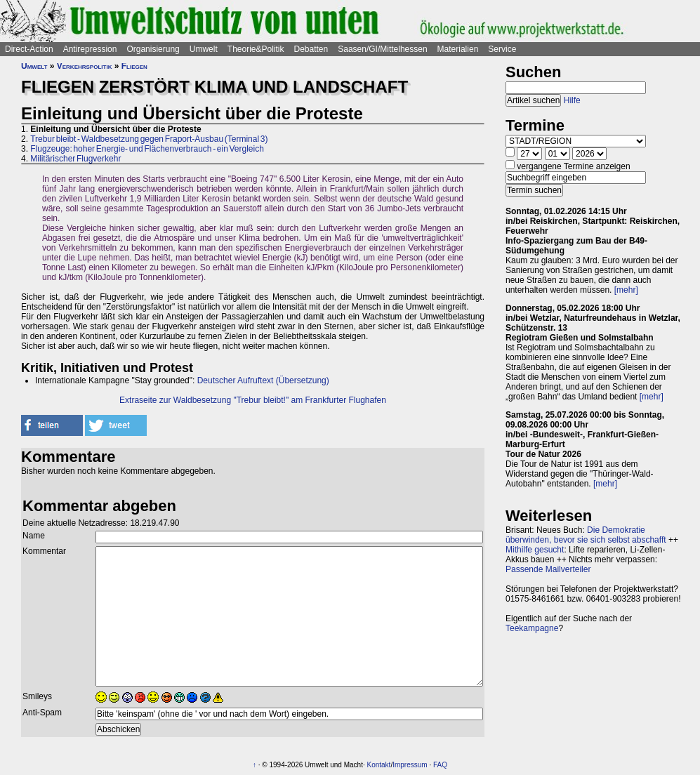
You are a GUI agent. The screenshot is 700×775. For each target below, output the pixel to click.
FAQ (440, 765)
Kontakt (378, 765)
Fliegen (134, 66)
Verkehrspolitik (85, 66)
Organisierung (153, 49)
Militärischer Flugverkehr (75, 159)
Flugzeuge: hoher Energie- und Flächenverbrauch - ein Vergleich (147, 149)
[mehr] (626, 290)
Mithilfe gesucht (535, 550)
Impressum (410, 765)
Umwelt (204, 49)
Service (502, 49)
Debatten (311, 49)
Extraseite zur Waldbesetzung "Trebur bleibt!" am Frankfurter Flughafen (253, 400)
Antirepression (90, 49)
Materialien (458, 49)
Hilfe (572, 100)
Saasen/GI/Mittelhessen (382, 49)
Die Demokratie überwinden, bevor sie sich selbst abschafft (586, 535)
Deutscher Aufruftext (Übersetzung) (263, 380)
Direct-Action (29, 49)
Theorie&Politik (256, 49)
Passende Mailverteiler (548, 569)
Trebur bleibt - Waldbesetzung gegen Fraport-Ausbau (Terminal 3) (149, 139)
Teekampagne (532, 628)
